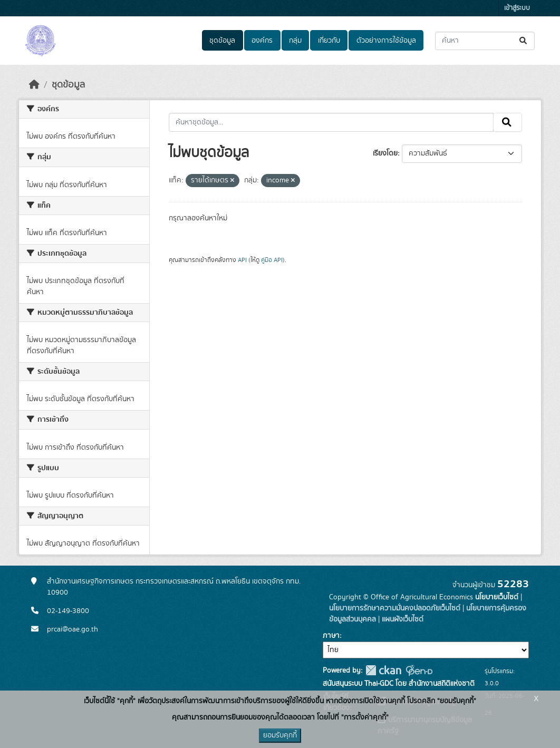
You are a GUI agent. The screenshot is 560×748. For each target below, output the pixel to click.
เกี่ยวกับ (329, 41)
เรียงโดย (385, 153)
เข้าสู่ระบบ (517, 8)
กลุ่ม (295, 41)
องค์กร (262, 41)
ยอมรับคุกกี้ (280, 735)
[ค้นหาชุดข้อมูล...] (485, 41)
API (242, 260)
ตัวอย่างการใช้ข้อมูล (386, 41)
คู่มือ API (272, 260)
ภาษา (331, 636)
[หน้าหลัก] (34, 85)
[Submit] (524, 41)
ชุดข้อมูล (222, 41)
